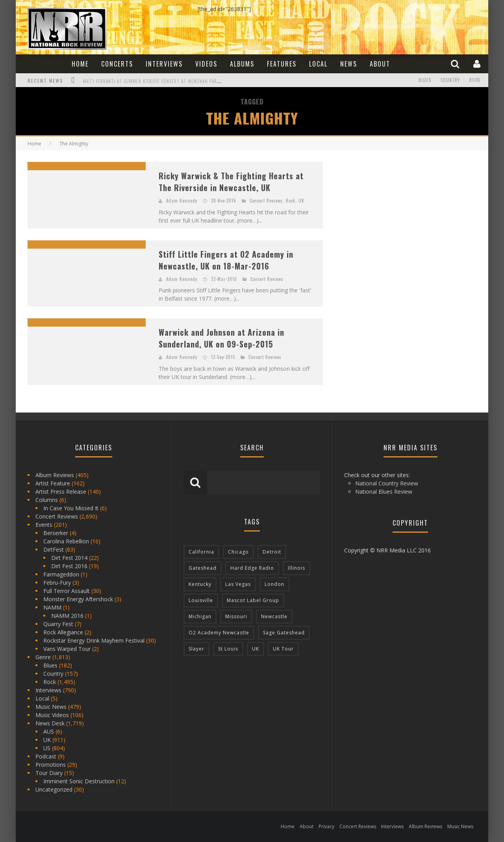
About (380, 64)
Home (80, 64)
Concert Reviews (266, 201)
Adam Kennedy (182, 201)
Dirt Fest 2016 (69, 566)
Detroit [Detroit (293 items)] (272, 552)
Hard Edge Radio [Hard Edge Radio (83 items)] (252, 568)
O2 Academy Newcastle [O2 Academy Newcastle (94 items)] (219, 633)
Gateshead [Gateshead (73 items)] (203, 568)
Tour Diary (49, 773)
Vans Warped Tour (67, 649)
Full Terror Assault (67, 591)
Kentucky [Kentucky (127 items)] (200, 584)
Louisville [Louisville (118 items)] (201, 600)
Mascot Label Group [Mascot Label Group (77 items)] (253, 600)
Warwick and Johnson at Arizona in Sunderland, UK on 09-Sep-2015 (221, 338)
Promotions (51, 765)
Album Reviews (55, 475)
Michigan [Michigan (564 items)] (200, 616)
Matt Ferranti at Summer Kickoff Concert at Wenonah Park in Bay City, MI (168, 81)
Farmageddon (61, 574)
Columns (47, 500)
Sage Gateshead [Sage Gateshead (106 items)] (284, 633)
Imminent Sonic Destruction (79, 781)
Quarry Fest (58, 624)
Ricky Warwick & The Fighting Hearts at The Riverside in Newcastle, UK (231, 182)
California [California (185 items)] (201, 552)
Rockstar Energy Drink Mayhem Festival (94, 640)
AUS (49, 731)
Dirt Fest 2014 (69, 558)
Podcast (46, 756)
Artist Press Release (61, 492)
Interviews (164, 64)
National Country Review (387, 483)
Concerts (117, 64)
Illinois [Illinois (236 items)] (296, 568)
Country (450, 80)
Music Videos (52, 715)
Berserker (56, 533)
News (349, 64)
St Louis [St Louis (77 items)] (228, 649)
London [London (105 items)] (274, 584)
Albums (242, 64)
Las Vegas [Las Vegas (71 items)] (238, 584)
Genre (43, 657)
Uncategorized (54, 789)
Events (44, 525)
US (47, 748)
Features (282, 64)
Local (318, 64)
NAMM (52, 607)
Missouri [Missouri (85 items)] (236, 616)
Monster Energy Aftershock (78, 599)
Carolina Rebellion (66, 541)
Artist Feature (53, 483)
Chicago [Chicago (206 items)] (238, 552)
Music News (51, 707)
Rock (475, 80)
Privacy (326, 826)
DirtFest (54, 549)
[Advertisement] (394, 211)
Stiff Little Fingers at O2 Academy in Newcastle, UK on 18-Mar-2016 (226, 260)
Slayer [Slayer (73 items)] (196, 649)
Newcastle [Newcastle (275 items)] (274, 616)
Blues (425, 80)
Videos (206, 64)
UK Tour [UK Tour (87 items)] (283, 649)
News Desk (50, 723)
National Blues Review (384, 492)
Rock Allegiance (63, 632)
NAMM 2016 (67, 616)
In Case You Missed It (71, 508)
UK (301, 201)
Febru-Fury (57, 583)
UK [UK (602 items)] (256, 649)
